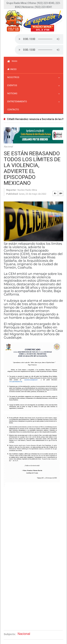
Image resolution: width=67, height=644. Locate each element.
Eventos (13, 85)
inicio (12, 69)
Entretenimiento (18, 101)
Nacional (8, 147)
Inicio (12, 61)
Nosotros (14, 77)
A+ (61, 193)
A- (55, 193)
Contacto (13, 110)
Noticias (13, 93)
